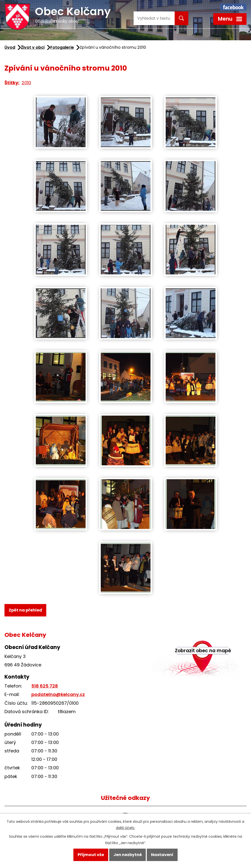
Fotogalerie (62, 47)
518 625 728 (45, 686)
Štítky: (12, 83)
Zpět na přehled (25, 610)
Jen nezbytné (128, 855)
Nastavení (162, 855)
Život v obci (33, 47)
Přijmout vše (91, 855)
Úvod (10, 47)
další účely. (125, 828)
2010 (26, 83)
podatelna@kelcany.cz (58, 694)
